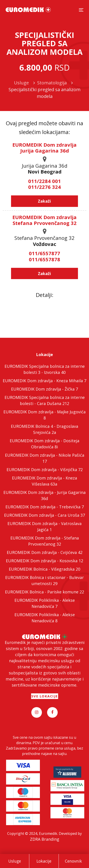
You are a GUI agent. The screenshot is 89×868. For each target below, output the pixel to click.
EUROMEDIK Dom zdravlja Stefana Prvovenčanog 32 (44, 220)
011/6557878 (44, 259)
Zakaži (44, 201)
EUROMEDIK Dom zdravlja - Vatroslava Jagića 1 (44, 527)
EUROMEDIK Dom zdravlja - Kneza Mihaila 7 (44, 381)
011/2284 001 (44, 181)
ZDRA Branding (45, 839)
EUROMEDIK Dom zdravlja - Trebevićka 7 (45, 507)
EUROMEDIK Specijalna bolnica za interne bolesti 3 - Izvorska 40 (45, 369)
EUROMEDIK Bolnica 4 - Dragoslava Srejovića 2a (44, 429)
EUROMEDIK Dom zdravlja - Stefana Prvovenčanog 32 (45, 541)
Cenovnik (73, 861)
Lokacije (44, 861)
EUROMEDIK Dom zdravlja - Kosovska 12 (44, 561)
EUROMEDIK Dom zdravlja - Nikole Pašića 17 (45, 458)
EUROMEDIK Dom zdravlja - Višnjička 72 (45, 470)
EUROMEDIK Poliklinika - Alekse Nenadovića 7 (45, 603)
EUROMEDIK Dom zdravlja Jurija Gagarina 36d (44, 148)
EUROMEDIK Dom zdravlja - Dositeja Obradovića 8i (44, 444)
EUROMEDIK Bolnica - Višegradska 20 (44, 569)
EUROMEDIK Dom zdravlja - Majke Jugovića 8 (44, 415)
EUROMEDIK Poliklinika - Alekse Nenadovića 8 (45, 618)
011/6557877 (44, 253)
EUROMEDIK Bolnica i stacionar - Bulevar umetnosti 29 (44, 580)
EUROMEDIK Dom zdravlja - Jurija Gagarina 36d (44, 495)
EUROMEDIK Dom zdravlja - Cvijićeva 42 (45, 552)
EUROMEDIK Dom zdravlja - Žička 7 (44, 389)
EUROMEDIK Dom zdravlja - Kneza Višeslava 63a (44, 481)
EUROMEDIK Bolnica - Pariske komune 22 (44, 592)
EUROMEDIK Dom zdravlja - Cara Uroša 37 (44, 515)
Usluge (15, 861)
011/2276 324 (44, 187)
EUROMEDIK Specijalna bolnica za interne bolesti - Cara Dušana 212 (45, 400)
